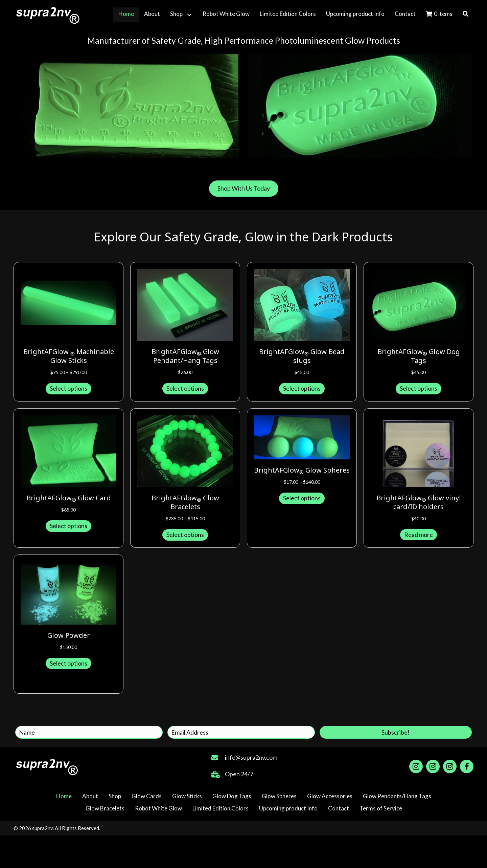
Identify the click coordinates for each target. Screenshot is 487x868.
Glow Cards (147, 796)
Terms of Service (381, 808)
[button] (189, 15)
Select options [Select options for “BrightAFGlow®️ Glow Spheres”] (302, 498)
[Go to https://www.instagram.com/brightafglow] (450, 766)
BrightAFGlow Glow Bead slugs (302, 356)
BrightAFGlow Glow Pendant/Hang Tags (185, 356)
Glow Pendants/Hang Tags (397, 796)
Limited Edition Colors (221, 808)
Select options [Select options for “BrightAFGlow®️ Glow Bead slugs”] (302, 388)
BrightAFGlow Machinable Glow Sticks (69, 356)
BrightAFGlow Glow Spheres (302, 471)
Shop (115, 796)
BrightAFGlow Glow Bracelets (185, 503)
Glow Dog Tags (232, 796)
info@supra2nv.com (251, 757)
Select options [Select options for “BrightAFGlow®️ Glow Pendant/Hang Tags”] (185, 388)
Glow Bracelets (105, 808)
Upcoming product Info (288, 808)
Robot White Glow (158, 808)
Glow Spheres (279, 796)
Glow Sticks (187, 796)
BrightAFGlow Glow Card (69, 498)
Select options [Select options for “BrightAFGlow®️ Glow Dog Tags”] (419, 388)
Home (64, 796)
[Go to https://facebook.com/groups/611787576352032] (467, 766)
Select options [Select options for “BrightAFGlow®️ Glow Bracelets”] (185, 535)
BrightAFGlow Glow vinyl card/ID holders (419, 503)
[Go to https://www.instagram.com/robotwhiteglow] (433, 766)
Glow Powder (69, 636)
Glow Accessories (330, 796)
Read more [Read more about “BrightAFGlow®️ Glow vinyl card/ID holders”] (419, 535)
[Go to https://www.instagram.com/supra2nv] (416, 766)
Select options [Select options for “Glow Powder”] (68, 663)
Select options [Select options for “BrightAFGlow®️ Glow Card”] (68, 526)
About (90, 796)
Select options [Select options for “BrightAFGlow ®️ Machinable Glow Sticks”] (68, 388)
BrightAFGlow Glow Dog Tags (419, 356)
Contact (339, 808)
